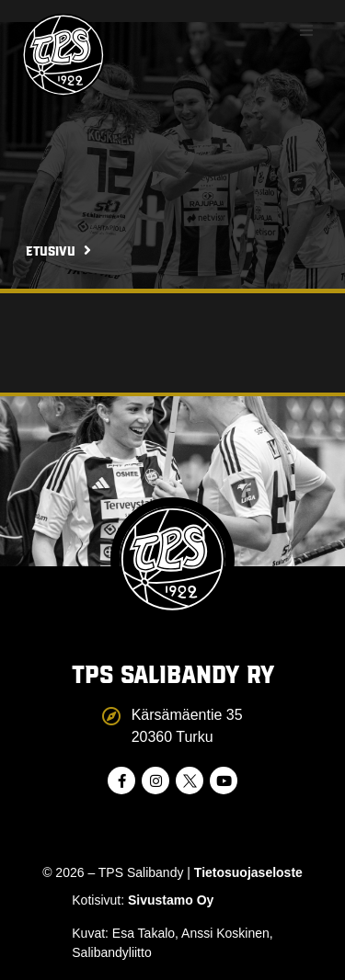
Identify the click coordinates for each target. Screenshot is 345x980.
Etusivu (51, 250)
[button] (306, 30)
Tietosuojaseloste (248, 872)
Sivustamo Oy (171, 900)
